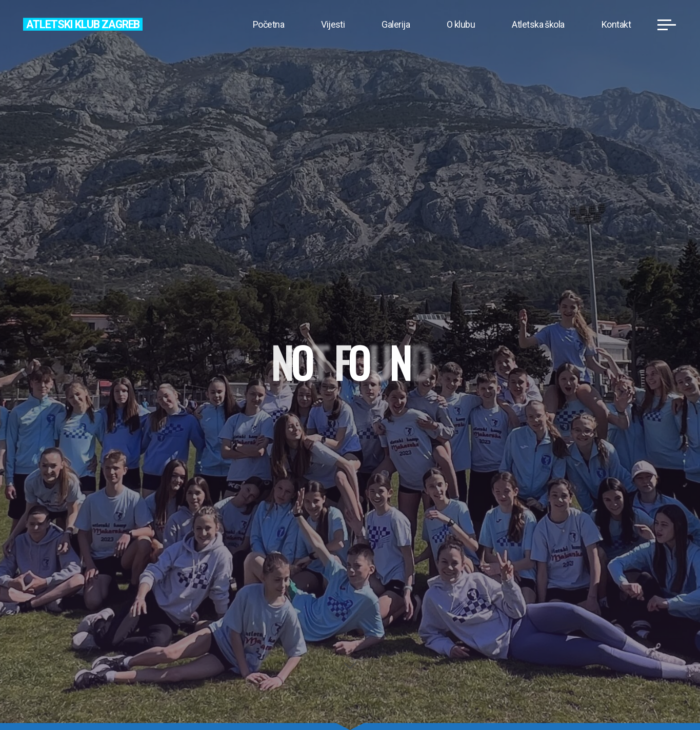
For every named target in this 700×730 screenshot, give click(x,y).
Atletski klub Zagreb (83, 24)
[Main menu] (667, 25)
